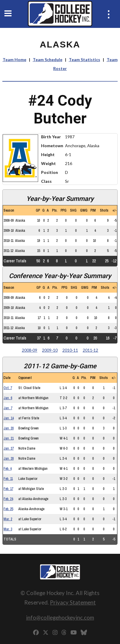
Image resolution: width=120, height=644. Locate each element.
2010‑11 (70, 350)
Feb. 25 (8, 509)
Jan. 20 (9, 428)
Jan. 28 (9, 459)
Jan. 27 (9, 448)
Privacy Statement (73, 602)
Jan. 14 (9, 418)
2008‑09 (30, 350)
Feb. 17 (8, 489)
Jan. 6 (8, 398)
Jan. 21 (9, 438)
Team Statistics (85, 60)
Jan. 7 (8, 408)
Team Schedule (48, 60)
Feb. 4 (8, 469)
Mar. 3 (8, 529)
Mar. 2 (8, 519)
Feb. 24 (8, 499)
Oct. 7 (8, 388)
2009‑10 (50, 350)
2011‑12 (91, 350)
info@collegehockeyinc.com (60, 617)
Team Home (14, 60)
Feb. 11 (8, 479)
